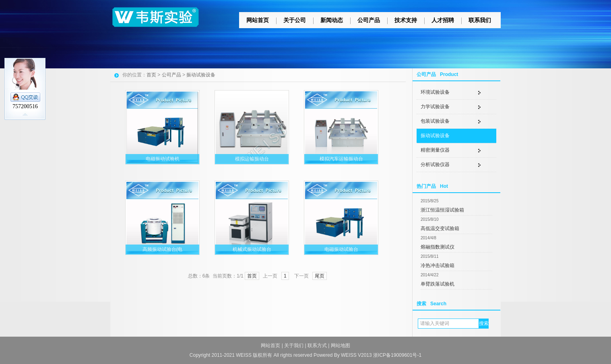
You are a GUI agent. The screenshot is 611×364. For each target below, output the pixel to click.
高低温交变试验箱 (440, 228)
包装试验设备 (435, 121)
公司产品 (369, 20)
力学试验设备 (435, 107)
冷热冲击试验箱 (438, 265)
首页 (151, 75)
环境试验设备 (435, 92)
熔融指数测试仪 (438, 247)
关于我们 (294, 345)
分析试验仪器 (435, 165)
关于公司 (295, 20)
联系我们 (480, 20)
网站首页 (258, 20)
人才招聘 (443, 20)
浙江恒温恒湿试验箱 (442, 210)
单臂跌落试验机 (438, 284)
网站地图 (341, 345)
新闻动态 (332, 20)
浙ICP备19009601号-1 (397, 355)
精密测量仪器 (435, 150)
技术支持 (406, 20)
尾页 (320, 276)
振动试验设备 (435, 136)
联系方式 (317, 345)
